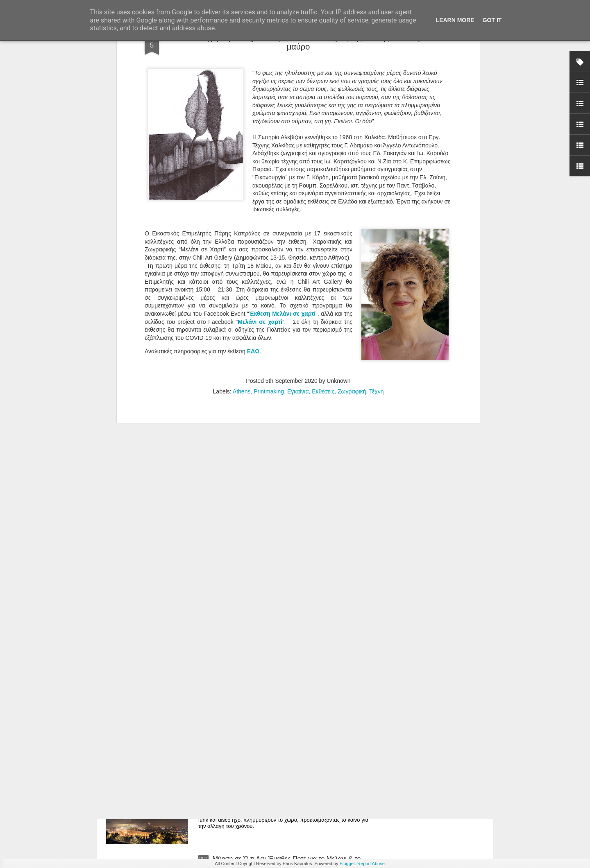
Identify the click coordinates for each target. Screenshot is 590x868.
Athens (242, 213)
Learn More (455, 20)
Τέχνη (376, 213)
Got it (492, 20)
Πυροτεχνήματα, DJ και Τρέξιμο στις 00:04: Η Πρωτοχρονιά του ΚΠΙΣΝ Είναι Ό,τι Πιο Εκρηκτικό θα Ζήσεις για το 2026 (289, 773)
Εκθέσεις (323, 213)
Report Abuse (371, 863)
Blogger (347, 863)
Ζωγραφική (352, 213)
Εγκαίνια (298, 213)
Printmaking (269, 213)
